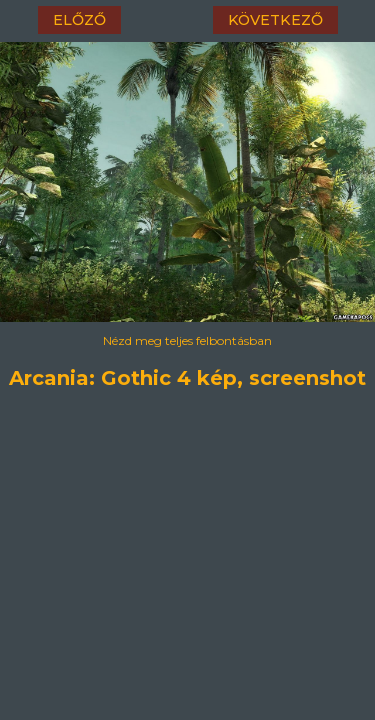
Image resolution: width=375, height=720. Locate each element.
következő (275, 20)
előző (79, 20)
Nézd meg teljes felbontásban (187, 340)
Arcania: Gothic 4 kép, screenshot (188, 375)
